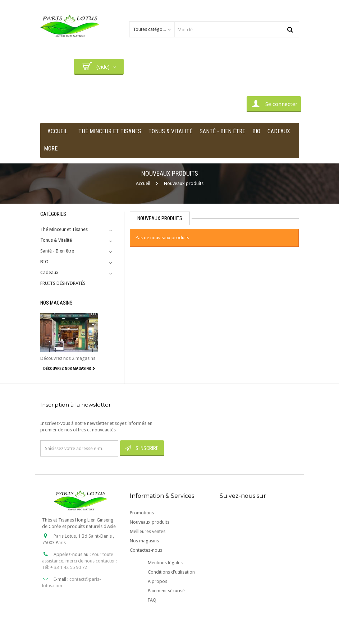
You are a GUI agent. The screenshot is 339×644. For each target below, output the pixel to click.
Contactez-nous (146, 550)
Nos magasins (56, 303)
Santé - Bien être (57, 251)
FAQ (152, 600)
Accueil (143, 183)
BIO (44, 262)
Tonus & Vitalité (56, 240)
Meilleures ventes (148, 531)
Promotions (142, 513)
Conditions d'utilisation (171, 572)
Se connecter (274, 103)
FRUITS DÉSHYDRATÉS (63, 283)
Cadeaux (49, 272)
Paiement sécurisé (166, 591)
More (51, 149)
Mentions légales (165, 563)
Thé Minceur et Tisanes (64, 229)
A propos (157, 581)
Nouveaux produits (150, 522)
